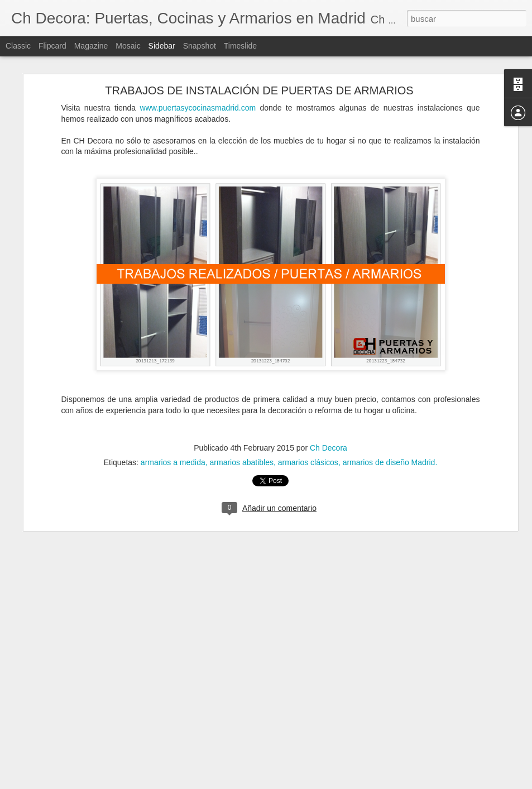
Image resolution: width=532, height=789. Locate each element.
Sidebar (162, 46)
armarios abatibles (242, 419)
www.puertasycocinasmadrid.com (198, 64)
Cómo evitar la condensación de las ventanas (95, 772)
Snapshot (200, 46)
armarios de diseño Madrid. (390, 419)
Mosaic (128, 46)
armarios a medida (173, 419)
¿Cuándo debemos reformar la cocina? (85, 747)
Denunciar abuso (346, 783)
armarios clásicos (308, 419)
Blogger (310, 783)
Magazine (91, 46)
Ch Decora (329, 405)
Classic (18, 46)
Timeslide (240, 46)
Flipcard (52, 46)
